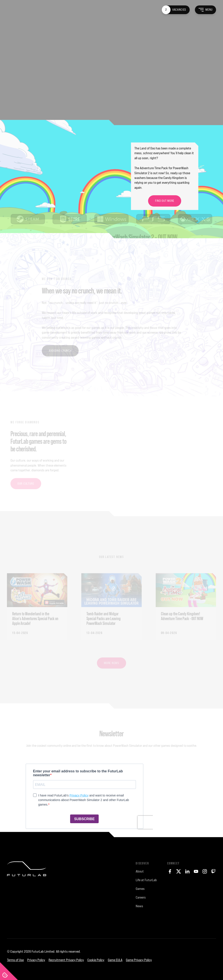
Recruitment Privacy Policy (66, 960)
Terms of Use (15, 960)
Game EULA (115, 960)
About (140, 871)
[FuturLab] (27, 896)
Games (140, 889)
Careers (141, 897)
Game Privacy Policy (139, 960)
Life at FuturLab (146, 880)
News (139, 906)
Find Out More (165, 201)
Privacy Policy (36, 960)
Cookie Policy (96, 960)
